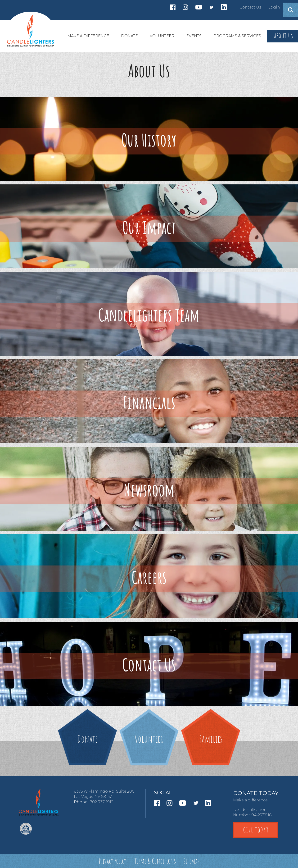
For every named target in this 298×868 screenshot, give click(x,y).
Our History (149, 140)
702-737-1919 (102, 802)
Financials (149, 402)
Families (211, 739)
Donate (87, 739)
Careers (149, 577)
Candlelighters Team (149, 315)
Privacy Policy (112, 861)
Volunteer (149, 739)
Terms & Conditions (155, 861)
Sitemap (191, 861)
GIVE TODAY (256, 830)
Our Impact (149, 227)
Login (274, 7)
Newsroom (149, 490)
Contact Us (250, 7)
